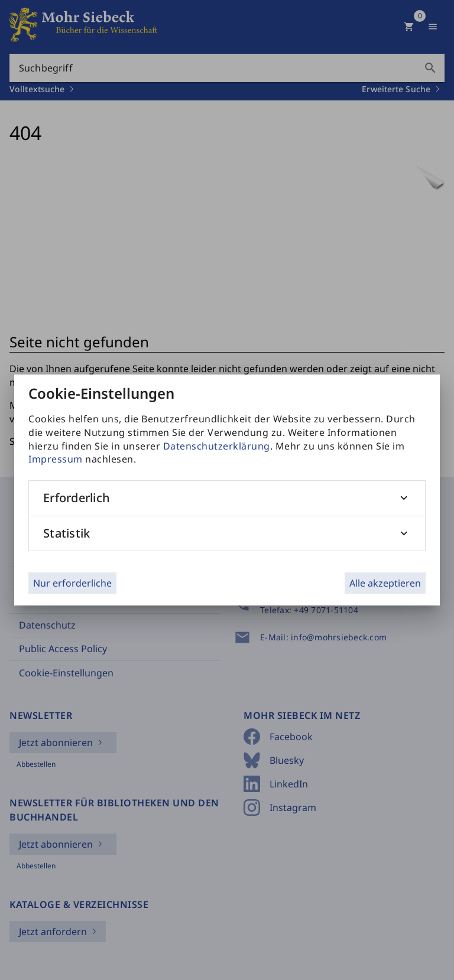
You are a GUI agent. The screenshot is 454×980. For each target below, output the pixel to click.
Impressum (56, 459)
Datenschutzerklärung (217, 446)
